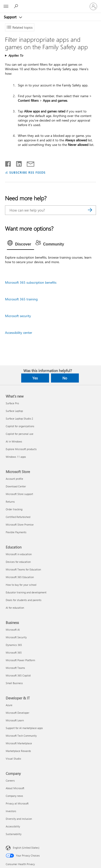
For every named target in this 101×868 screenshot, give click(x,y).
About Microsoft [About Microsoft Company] (15, 788)
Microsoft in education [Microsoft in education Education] (19, 554)
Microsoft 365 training (21, 299)
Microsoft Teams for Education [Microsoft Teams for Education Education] (23, 569)
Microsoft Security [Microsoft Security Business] (16, 637)
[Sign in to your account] (93, 6)
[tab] (20, 244)
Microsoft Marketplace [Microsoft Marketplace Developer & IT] (19, 743)
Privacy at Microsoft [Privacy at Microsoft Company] (17, 803)
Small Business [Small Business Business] (14, 683)
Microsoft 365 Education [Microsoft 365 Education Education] (20, 577)
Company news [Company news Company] (14, 796)
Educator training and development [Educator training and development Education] (26, 592)
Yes (35, 378)
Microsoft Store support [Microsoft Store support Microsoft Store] (19, 494)
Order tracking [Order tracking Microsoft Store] (14, 509)
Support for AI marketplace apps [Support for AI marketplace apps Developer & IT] (24, 728)
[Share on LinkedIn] (17, 163)
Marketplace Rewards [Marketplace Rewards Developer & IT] (18, 751)
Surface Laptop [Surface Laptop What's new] (14, 411)
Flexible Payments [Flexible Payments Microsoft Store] (16, 532)
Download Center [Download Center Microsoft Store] (16, 486)
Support (11, 17)
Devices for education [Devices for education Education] (18, 562)
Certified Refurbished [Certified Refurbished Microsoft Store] (18, 517)
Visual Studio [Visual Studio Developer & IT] (13, 759)
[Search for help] (17, 6)
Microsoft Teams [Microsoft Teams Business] (15, 668)
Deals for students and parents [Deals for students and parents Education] (24, 600)
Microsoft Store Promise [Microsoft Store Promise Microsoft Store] (20, 525)
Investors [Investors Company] (11, 811)
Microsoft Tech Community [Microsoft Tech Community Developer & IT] (21, 736)
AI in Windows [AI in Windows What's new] (14, 441)
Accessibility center (19, 333)
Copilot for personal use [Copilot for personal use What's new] (20, 434)
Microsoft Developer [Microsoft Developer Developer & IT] (18, 713)
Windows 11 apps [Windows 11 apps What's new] (16, 457)
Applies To (16, 55)
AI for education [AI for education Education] (15, 608)
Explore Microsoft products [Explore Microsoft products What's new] (21, 449)
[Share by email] (28, 163)
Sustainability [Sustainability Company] (14, 834)
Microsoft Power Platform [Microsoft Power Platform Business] (20, 660)
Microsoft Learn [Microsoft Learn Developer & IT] (15, 720)
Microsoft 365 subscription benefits (31, 282)
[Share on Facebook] (8, 163)
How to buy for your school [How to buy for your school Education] (21, 585)
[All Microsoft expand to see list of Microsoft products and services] (6, 6)
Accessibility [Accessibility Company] (13, 826)
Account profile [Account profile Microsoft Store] (14, 479)
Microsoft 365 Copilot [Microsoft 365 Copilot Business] (18, 675)
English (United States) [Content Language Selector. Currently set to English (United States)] (26, 847)
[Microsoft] (50, 4)
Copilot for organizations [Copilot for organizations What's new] (20, 426)
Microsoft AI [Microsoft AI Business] (13, 630)
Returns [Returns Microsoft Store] (10, 502)
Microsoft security (18, 316)
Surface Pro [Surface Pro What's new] (12, 403)
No (65, 378)
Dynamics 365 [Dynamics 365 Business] (14, 645)
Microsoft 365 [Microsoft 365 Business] (14, 652)
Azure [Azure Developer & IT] (9, 705)
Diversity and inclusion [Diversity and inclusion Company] (19, 819)
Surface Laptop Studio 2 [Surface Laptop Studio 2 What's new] (19, 418)
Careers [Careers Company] (10, 780)
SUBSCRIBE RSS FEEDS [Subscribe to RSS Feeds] (27, 172)
